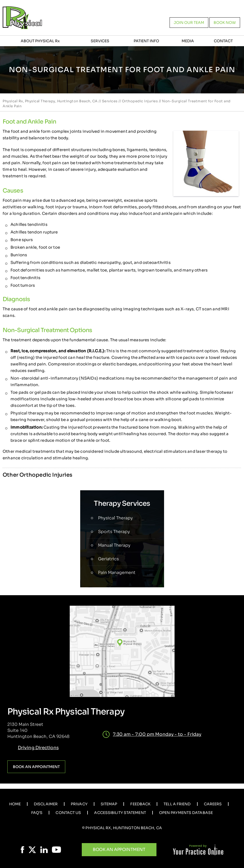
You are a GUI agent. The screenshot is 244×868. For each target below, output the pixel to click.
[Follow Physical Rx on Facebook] (23, 850)
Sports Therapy (114, 532)
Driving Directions (38, 748)
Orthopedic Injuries (140, 101)
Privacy (79, 804)
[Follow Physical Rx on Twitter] (32, 850)
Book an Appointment (36, 767)
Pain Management (117, 573)
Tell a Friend (177, 804)
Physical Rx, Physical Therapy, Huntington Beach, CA (50, 101)
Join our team (189, 23)
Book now (225, 23)
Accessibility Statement (120, 813)
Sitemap (109, 804)
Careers (213, 804)
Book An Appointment (119, 850)
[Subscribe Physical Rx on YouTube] (56, 850)
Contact (223, 41)
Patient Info (146, 41)
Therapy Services (122, 504)
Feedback (140, 804)
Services (100, 41)
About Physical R (40, 41)
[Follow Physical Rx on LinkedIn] (44, 850)
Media (188, 41)
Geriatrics (108, 559)
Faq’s (37, 813)
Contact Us (68, 813)
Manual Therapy (114, 545)
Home (15, 804)
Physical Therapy (115, 518)
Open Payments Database (186, 813)
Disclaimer (46, 804)
